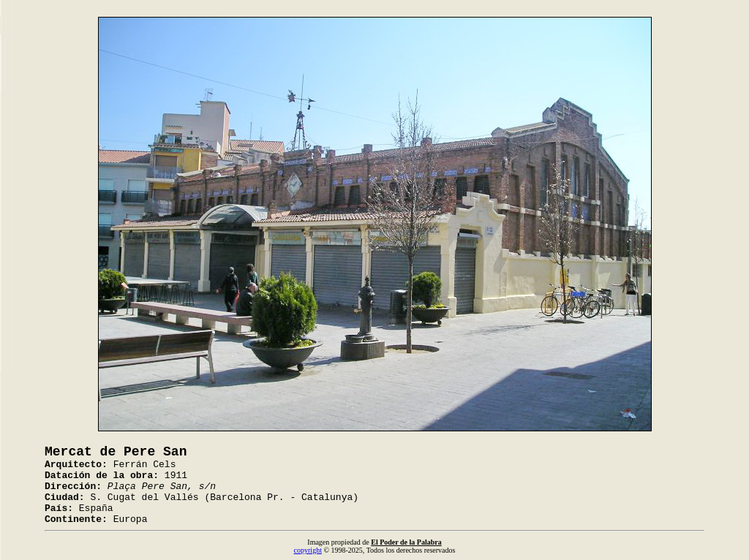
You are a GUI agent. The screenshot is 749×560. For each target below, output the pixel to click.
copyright (308, 550)
